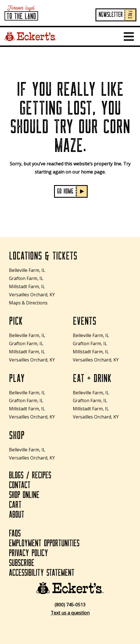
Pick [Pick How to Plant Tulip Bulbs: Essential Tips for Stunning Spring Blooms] (16, 321)
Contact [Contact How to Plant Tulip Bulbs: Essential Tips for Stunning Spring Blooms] (20, 485)
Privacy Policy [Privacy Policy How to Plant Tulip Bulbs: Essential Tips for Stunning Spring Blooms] (29, 553)
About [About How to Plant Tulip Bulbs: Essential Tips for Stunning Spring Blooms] (17, 515)
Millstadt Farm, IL (27, 286)
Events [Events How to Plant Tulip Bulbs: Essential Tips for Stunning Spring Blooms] (85, 321)
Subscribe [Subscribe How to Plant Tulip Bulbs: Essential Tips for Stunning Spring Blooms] (22, 563)
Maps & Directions (28, 303)
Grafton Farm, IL (26, 278)
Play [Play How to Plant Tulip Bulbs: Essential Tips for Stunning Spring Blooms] (17, 379)
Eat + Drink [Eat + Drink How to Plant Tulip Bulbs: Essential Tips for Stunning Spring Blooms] (92, 379)
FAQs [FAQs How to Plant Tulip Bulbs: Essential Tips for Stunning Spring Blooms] (15, 534)
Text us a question (70, 613)
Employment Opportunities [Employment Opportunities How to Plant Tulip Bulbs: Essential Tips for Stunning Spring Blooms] (44, 543)
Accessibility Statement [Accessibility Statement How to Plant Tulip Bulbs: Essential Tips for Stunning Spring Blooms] (42, 573)
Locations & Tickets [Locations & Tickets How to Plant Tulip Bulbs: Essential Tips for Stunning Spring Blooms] (43, 256)
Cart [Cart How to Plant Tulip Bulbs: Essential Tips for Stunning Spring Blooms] (15, 505)
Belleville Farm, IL (27, 270)
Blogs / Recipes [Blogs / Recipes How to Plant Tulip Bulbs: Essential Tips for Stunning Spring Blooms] (30, 475)
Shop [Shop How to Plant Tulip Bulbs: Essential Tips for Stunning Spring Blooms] (17, 436)
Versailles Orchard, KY (32, 295)
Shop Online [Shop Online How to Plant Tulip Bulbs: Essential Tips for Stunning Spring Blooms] (24, 495)
